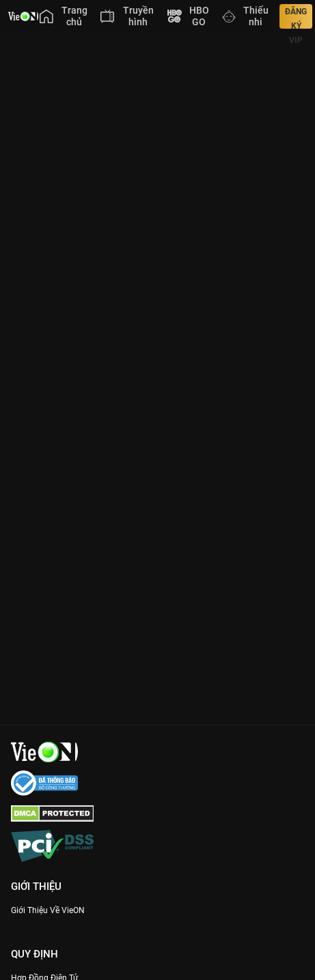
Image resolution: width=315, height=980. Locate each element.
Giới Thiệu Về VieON (48, 910)
